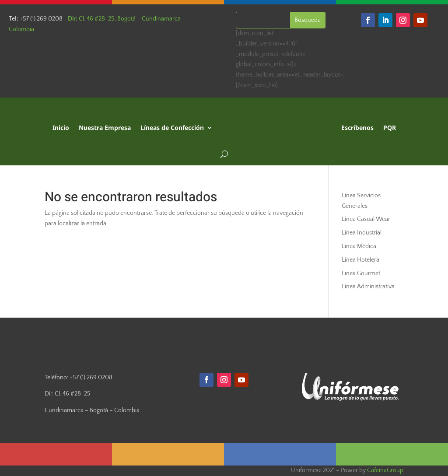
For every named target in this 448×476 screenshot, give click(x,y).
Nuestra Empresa (105, 128)
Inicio (61, 128)
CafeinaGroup (385, 470)
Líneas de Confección (172, 128)
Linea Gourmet (361, 273)
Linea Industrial (362, 233)
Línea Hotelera (360, 260)
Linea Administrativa (368, 287)
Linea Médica (359, 246)
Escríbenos (357, 128)
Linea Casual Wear (366, 219)
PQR (390, 128)
